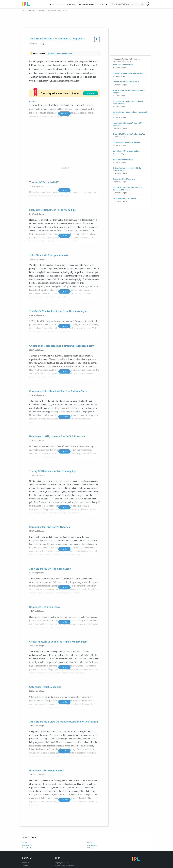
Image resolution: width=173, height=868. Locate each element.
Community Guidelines (64, 866)
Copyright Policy (62, 863)
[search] (142, 4)
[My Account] (149, 4)
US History (101, 4)
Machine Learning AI (87, 4)
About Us (26, 863)
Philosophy (91, 848)
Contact (25, 866)
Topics (61, 4)
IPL (23, 11)
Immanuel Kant (92, 845)
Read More (64, 190)
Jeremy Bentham (28, 848)
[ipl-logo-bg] (27, 4)
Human (90, 842)
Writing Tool (71, 4)
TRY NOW (90, 93)
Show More (64, 113)
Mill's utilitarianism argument (60, 53)
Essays (53, 4)
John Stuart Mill (27, 845)
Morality (25, 842)
